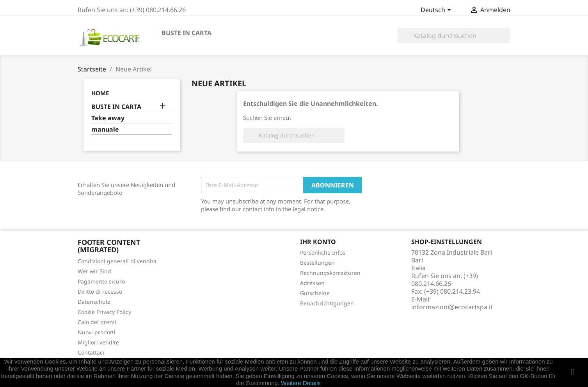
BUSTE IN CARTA (187, 33)
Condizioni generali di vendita (117, 261)
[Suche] (454, 36)
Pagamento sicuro (101, 281)
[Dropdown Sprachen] (437, 11)
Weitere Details (301, 383)
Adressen (312, 283)
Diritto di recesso (100, 292)
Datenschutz (94, 302)
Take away (108, 118)
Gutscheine (315, 293)
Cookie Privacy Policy (104, 312)
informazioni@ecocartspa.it (452, 307)
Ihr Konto (318, 242)
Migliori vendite (98, 342)
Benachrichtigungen (327, 303)
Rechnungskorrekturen (330, 273)
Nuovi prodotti (97, 332)
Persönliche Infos (323, 252)
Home (100, 93)
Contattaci (91, 352)
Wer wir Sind (94, 271)
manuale (105, 129)
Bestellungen (317, 263)
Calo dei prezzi (97, 322)
